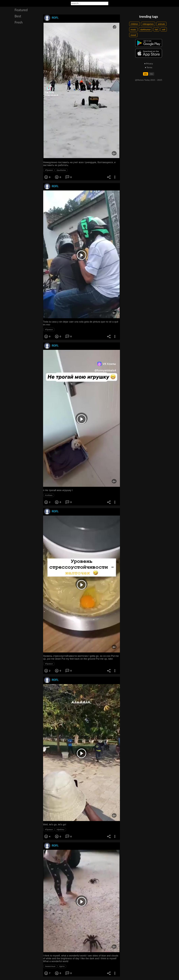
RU (152, 74)
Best (18, 16)
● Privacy (149, 63)
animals (161, 24)
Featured (21, 10)
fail (156, 29)
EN (146, 74)
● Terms (149, 67)
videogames (148, 24)
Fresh (19, 22)
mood (133, 35)
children (134, 24)
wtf (164, 29)
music (133, 29)
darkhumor (145, 29)
